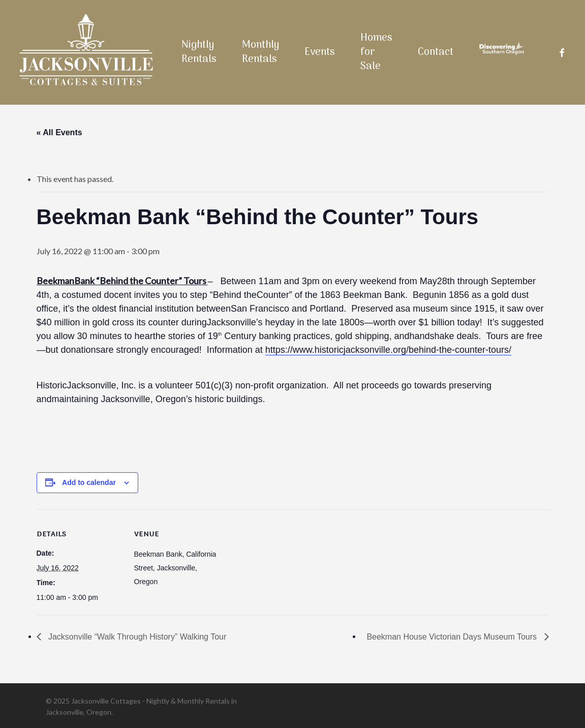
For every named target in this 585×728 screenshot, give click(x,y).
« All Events (59, 132)
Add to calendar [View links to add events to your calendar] (89, 482)
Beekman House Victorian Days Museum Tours (453, 637)
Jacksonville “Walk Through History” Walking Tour (136, 637)
